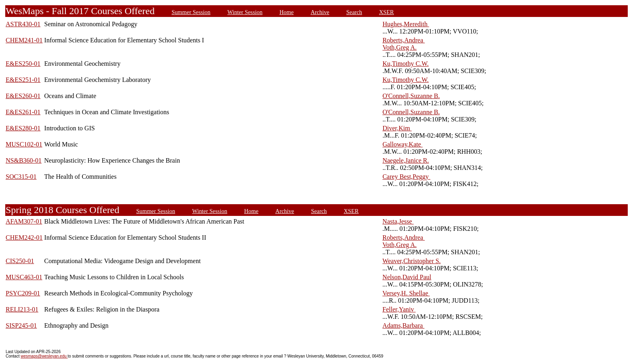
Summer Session (191, 12)
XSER (387, 12)
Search (354, 12)
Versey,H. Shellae (406, 293)
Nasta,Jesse (398, 221)
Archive (320, 12)
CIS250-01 (20, 261)
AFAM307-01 (24, 221)
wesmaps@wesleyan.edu (44, 356)
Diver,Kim (397, 128)
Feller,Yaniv (399, 309)
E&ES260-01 (23, 96)
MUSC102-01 (24, 144)
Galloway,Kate (402, 144)
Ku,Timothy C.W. (405, 64)
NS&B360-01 (24, 160)
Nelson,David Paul (407, 277)
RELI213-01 (22, 309)
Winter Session (245, 12)
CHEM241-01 (24, 40)
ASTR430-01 (23, 24)
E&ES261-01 (23, 112)
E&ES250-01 (23, 64)
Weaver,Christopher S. (411, 261)
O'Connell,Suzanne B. (411, 96)
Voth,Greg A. (399, 47)
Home (286, 12)
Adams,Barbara (403, 325)
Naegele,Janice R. (406, 160)
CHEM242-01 (24, 237)
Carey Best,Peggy (406, 177)
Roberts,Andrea (403, 40)
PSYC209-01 (23, 293)
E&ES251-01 (23, 80)
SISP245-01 (21, 325)
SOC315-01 (21, 177)
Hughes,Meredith (406, 24)
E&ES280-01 (23, 128)
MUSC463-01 (24, 277)
